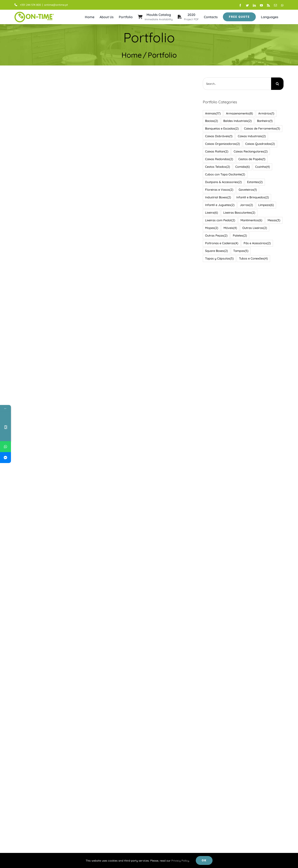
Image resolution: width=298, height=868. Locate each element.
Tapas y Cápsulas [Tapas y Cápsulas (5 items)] (219, 258)
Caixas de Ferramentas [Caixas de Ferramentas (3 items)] (261, 129)
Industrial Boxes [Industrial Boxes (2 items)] (217, 197)
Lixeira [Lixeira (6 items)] (211, 213)
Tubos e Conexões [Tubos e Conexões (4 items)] (253, 258)
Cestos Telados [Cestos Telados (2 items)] (217, 167)
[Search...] (236, 83)
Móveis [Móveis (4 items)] (229, 228)
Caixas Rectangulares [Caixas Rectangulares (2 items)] (250, 152)
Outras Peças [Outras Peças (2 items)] (215, 235)
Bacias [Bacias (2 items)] (211, 121)
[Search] (276, 83)
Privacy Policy (180, 861)
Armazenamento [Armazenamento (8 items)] (239, 113)
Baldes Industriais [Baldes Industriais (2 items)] (237, 121)
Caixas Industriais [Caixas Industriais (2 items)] (251, 136)
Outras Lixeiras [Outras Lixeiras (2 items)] (254, 228)
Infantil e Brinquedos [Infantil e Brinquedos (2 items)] (252, 197)
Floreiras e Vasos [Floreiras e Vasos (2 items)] (218, 190)
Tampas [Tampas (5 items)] (240, 251)
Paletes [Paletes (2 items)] (239, 235)
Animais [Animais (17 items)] (212, 113)
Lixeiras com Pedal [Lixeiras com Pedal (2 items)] (219, 220)
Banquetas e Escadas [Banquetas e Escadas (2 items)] (221, 129)
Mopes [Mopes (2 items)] (211, 228)
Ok (204, 860)
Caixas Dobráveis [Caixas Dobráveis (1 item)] (218, 136)
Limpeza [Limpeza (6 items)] (265, 205)
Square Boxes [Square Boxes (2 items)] (216, 251)
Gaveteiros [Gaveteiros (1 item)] (247, 190)
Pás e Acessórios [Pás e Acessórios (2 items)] (256, 243)
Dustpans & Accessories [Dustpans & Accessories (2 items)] (223, 182)
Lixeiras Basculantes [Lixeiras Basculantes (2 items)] (238, 213)
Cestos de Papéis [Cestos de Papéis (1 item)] (251, 159)
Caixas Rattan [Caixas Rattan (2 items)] (216, 152)
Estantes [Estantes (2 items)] (254, 182)
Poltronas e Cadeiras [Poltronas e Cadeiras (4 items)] (221, 243)
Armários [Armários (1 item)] (265, 113)
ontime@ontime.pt (55, 5)
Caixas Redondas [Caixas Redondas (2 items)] (218, 159)
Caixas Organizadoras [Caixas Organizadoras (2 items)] (222, 144)
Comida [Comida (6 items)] (242, 167)
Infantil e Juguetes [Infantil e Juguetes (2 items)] (219, 205)
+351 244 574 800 (27, 5)
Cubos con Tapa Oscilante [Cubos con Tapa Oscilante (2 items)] (224, 174)
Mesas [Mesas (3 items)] (273, 220)
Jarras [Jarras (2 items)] (246, 205)
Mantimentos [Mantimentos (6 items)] (251, 220)
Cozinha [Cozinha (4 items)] (262, 167)
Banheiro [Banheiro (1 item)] (264, 121)
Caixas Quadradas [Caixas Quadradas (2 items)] (259, 144)
